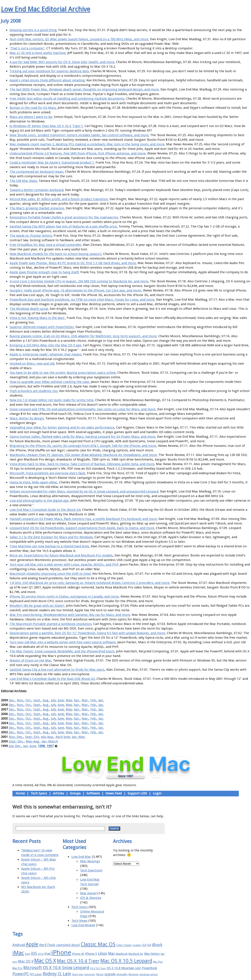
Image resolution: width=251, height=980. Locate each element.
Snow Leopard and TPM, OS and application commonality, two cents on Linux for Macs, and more (83, 409)
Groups (75, 793)
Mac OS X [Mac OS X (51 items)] (45, 961)
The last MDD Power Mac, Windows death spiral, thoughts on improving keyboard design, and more (84, 89)
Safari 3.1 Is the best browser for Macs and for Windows (51, 537)
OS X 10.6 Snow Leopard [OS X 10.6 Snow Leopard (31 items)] (66, 968)
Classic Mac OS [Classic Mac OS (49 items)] (98, 944)
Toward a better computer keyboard (36, 190)
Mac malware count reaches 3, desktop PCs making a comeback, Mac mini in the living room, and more (87, 144)
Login (157, 793)
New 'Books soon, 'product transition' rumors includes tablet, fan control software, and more (79, 135)
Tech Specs (39, 793)
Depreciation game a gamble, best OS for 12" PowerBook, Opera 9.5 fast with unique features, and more (87, 633)
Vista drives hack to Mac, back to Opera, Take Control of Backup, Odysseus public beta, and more (82, 464)
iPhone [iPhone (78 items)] (61, 953)
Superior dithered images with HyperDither (42, 327)
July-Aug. (47, 737)
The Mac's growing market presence (37, 208)
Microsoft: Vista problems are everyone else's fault (47, 473)
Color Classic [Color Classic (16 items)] (124, 945)
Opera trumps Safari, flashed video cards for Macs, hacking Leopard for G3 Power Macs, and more (82, 437)
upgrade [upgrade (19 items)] (110, 974)
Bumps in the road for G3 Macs (33, 108)
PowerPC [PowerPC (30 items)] (21, 974)
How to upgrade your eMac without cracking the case (49, 382)
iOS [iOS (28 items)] (34, 953)
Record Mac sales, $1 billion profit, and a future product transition (59, 199)
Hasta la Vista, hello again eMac (33, 482)
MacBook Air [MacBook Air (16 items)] (136, 954)
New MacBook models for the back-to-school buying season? (56, 254)
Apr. (77, 700)
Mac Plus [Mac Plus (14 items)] (158, 962)
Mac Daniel (88, 893)
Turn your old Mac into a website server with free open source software (63, 642)
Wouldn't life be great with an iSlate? (37, 606)
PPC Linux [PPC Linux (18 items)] (36, 974)
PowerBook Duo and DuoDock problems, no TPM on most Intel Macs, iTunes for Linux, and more (82, 300)
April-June (63, 737)
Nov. (20, 700)
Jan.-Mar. (79, 737)
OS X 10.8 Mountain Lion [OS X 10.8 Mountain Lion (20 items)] (124, 968)
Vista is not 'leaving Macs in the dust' (37, 318)
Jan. (101, 700)
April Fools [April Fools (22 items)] (47, 945)
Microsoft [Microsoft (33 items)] (33, 968)
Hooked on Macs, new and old (32, 364)
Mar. (85, 700)
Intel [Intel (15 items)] (28, 954)
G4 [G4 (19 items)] (149, 945)
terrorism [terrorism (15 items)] (90, 974)
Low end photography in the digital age (39, 501)
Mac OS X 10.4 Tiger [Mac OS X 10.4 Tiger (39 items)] (78, 961)
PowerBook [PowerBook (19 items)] (149, 968)
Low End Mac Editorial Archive (45, 9)
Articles (58, 793)
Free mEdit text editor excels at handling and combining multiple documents (67, 99)
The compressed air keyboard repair (36, 172)
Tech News (79, 921)
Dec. (12, 700)
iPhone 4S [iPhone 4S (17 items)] (78, 954)
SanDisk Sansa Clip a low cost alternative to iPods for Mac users (57, 670)
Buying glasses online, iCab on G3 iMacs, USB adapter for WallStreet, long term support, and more (83, 336)
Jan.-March (50, 741)
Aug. (46, 700)
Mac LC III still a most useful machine (38, 53)
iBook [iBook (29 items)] (157, 945)
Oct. (29, 700)
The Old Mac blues (23, 181)
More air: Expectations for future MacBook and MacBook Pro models (61, 555)
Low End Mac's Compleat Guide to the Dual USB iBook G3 (52, 679)
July (53, 700)
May (69, 700)
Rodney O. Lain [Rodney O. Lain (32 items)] (57, 974)
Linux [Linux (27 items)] (103, 953)
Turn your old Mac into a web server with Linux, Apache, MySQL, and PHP (64, 565)
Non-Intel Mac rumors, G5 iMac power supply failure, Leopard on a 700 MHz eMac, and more (79, 39)
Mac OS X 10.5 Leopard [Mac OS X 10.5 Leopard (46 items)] (126, 961)
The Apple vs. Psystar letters (31, 236)
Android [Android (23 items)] (19, 945)
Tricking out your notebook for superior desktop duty (49, 71)
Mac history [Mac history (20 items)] (152, 954)
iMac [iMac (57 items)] (18, 953)
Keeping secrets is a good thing (33, 30)
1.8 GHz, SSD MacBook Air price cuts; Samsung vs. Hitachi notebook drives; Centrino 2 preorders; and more (89, 583)
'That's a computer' (27, 48)
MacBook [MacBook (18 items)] (122, 954)
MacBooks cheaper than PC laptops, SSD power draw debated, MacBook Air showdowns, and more (83, 455)
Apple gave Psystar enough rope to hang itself (44, 272)
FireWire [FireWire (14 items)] (137, 945)
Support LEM (137, 793)
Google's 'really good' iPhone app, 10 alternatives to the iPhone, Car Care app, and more (75, 290)
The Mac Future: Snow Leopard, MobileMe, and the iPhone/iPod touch (62, 651)
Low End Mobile (83, 925)
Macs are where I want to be (31, 117)
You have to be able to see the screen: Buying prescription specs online (63, 373)
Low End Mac (81, 857)
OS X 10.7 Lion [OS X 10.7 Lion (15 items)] (98, 968)
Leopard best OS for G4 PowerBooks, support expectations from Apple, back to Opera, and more (82, 528)
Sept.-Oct (32, 737)
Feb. (93, 700)
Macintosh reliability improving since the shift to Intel (50, 574)
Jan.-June (30, 746)
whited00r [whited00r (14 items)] (122, 974)
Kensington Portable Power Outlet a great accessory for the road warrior (64, 217)
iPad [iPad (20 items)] (47, 954)
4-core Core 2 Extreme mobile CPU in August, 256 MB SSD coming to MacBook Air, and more (79, 281)
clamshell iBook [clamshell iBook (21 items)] (68, 945)
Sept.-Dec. (16, 741)
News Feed (114, 793)
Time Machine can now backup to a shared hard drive (49, 546)
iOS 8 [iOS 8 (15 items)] (41, 954)
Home (20, 793)
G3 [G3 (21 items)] (144, 945)
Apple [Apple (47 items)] (32, 944)
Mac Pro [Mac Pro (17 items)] (17, 968)
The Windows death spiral (29, 309)
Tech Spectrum (91, 870)
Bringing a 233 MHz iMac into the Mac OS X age (45, 345)
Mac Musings (90, 861)
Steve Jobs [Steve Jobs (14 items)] (78, 974)
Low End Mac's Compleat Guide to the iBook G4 (45, 510)
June (61, 700)
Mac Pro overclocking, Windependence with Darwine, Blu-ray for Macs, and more (70, 615)
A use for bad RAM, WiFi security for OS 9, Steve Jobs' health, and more (62, 62)
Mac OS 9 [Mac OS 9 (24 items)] (26, 961)
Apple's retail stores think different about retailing (47, 80)
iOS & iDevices (91, 898)
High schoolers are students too (34, 391)
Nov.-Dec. (16, 737)
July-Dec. (15, 746)
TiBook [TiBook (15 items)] (100, 974)
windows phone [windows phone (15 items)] (149, 974)
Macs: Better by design (27, 418)
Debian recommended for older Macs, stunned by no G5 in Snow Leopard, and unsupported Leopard (84, 491)
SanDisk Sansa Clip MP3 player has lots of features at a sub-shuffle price (63, 226)
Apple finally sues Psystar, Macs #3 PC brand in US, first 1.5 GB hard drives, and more (73, 263)
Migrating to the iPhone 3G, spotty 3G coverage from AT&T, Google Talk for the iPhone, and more (83, 446)
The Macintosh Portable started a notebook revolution (51, 624)
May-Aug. (33, 741)
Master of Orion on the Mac (30, 660)
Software (93, 793)
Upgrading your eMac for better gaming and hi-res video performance (62, 427)
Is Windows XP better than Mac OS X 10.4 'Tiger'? (46, 126)
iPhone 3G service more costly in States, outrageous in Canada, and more (64, 596)
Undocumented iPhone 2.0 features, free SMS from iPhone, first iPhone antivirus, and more (77, 153)
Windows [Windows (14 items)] (134, 974)
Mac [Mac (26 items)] (111, 953)
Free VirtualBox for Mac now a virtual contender (45, 245)
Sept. (37, 700)
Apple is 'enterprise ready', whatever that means (45, 354)
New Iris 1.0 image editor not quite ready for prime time (51, 400)
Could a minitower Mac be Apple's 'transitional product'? (52, 162)
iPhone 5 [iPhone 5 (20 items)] (91, 954)
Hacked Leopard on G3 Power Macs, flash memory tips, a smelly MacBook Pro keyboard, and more (83, 519)
